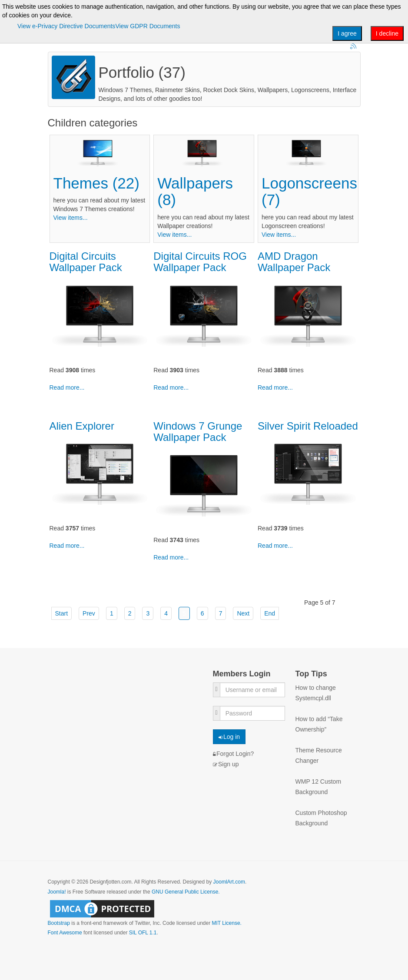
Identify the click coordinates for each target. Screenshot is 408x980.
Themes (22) (96, 183)
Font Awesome (65, 933)
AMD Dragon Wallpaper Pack (294, 262)
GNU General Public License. (186, 892)
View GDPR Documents (148, 26)
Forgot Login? (234, 754)
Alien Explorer (82, 426)
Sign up (226, 764)
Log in (229, 737)
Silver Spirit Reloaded (308, 426)
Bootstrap (59, 923)
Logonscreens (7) (309, 192)
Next (243, 613)
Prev (89, 613)
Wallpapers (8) (195, 192)
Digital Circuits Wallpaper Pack (86, 262)
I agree (347, 33)
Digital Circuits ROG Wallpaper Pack (200, 262)
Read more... (67, 387)
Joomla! (57, 892)
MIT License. (226, 923)
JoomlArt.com (229, 882)
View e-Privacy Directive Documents (66, 26)
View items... (71, 218)
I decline (387, 33)
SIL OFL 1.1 (143, 933)
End (270, 613)
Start (62, 613)
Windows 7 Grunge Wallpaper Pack (198, 432)
